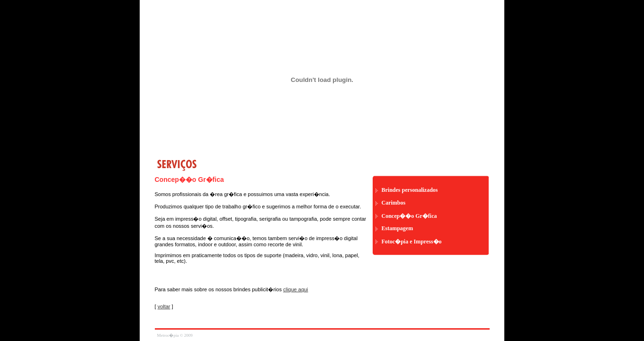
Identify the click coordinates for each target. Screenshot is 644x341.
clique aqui (296, 289)
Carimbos (394, 203)
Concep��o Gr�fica (409, 216)
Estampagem (398, 228)
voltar (164, 306)
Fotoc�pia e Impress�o (412, 242)
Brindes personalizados (410, 190)
